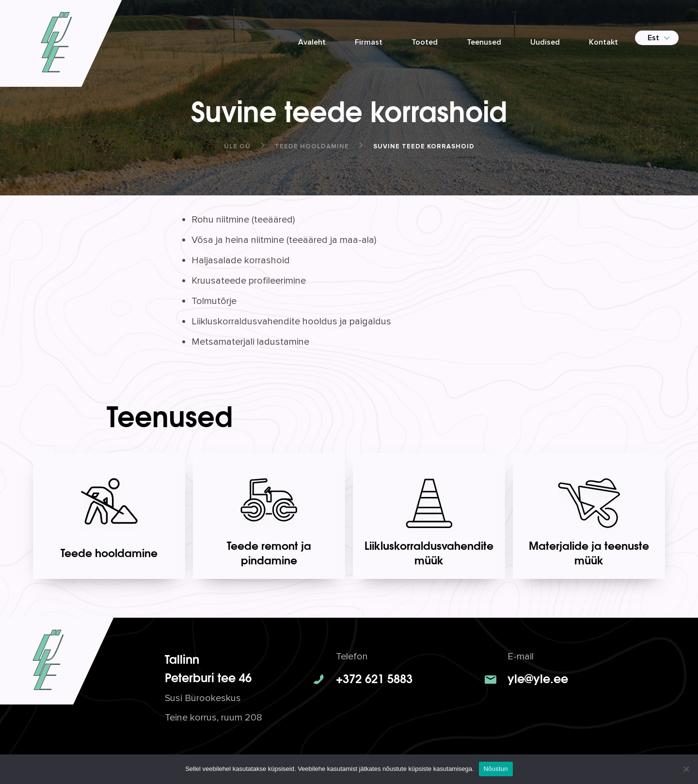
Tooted (425, 42)
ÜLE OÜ (237, 146)
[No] (686, 769)
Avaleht (312, 42)
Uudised (545, 42)
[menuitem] (653, 38)
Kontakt (603, 42)
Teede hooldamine (312, 146)
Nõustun (496, 769)
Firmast (369, 42)
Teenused (484, 42)
